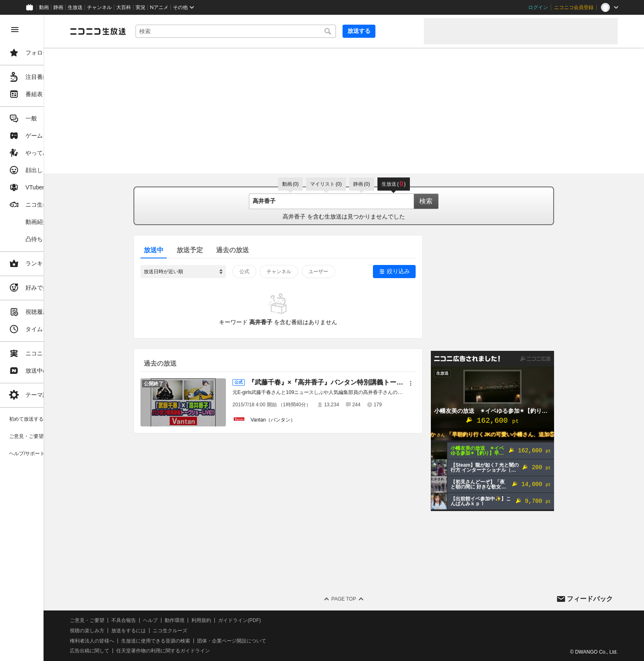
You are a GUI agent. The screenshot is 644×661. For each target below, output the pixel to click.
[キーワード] (279, 31)
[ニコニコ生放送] (146, 31)
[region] (46, 338)
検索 (450, 201)
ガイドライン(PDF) (288, 620)
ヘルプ (199, 620)
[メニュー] (435, 383)
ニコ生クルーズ (218, 631)
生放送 (75, 7)
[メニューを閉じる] (15, 30)
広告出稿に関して (138, 651)
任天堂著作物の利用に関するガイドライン (212, 651)
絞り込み (423, 271)
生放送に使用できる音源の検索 (204, 641)
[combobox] (279, 31)
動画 (44, 7)
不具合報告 (172, 620)
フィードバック (590, 599)
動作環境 (223, 620)
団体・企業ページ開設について (280, 641)
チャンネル (99, 7)
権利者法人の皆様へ (140, 641)
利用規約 (250, 620)
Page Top (368, 599)
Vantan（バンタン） (297, 420)
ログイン (538, 7)
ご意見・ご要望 (136, 620)
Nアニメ (159, 7)
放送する (398, 31)
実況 (140, 7)
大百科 (124, 7)
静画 (58, 7)
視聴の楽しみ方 (136, 631)
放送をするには (177, 631)
